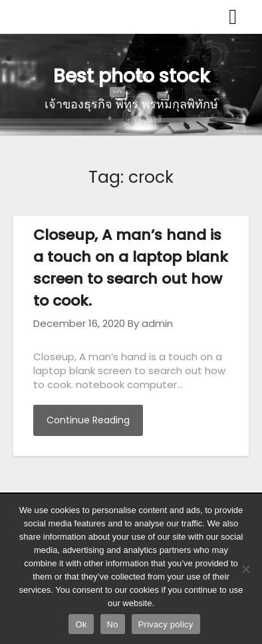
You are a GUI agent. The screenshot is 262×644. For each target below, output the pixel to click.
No (113, 624)
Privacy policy (166, 624)
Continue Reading (88, 420)
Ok (81, 624)
